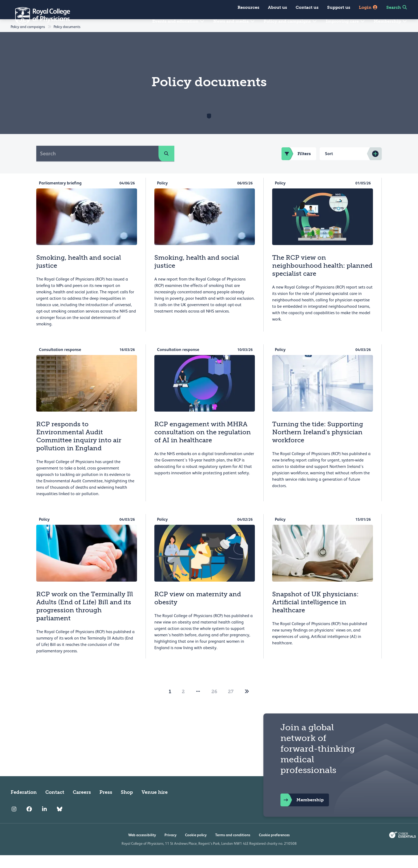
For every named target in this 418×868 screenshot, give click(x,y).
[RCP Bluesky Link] (60, 822)
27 (231, 704)
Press (106, 805)
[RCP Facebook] (29, 822)
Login (368, 7)
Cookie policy (196, 848)
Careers (82, 805)
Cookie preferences (274, 848)
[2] (247, 704)
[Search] (97, 166)
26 (214, 704)
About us (278, 7)
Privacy (170, 848)
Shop (127, 805)
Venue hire (155, 805)
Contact (55, 805)
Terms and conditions (233, 848)
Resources (248, 7)
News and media (234, 21)
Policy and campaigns (290, 21)
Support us (339, 7)
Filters (296, 167)
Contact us (307, 7)
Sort (329, 166)
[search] (166, 166)
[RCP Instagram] (14, 822)
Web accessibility (142, 848)
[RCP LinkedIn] (44, 822)
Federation (24, 805)
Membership (391, 21)
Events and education (178, 21)
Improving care (345, 21)
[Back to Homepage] (39, 16)
